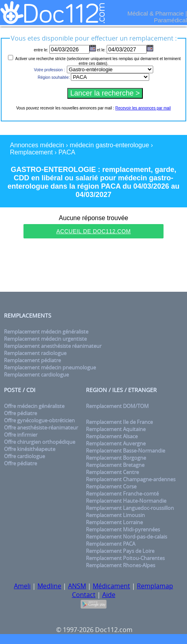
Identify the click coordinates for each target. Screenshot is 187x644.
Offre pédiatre (20, 413)
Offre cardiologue (24, 456)
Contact (84, 595)
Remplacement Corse (111, 486)
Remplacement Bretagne (115, 465)
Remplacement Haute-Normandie (126, 501)
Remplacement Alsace (112, 436)
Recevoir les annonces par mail (143, 108)
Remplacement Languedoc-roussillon (130, 508)
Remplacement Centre (112, 472)
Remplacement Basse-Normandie (126, 451)
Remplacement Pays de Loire (120, 551)
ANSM (77, 586)
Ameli (22, 586)
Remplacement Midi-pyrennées (123, 529)
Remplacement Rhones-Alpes (121, 565)
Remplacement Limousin (115, 515)
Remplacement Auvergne (116, 443)
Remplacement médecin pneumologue (50, 367)
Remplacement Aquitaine (116, 429)
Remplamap (155, 586)
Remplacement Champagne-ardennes (131, 479)
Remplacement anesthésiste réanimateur (53, 346)
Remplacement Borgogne (116, 458)
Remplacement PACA (111, 544)
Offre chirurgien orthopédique (40, 442)
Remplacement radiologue (35, 353)
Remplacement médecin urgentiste (45, 339)
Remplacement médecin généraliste (46, 332)
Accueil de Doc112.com (93, 231)
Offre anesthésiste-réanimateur (41, 427)
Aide (109, 595)
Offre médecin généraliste (34, 406)
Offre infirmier (21, 435)
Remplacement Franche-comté (122, 494)
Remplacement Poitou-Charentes (125, 558)
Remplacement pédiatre (32, 360)
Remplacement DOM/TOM (117, 406)
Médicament (111, 586)
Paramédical (170, 20)
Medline (49, 586)
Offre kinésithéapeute (30, 449)
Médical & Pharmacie (156, 13)
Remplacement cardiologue (36, 375)
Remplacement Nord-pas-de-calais (127, 537)
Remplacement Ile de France (119, 422)
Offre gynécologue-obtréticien (39, 420)
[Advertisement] (93, 266)
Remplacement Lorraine (114, 522)
